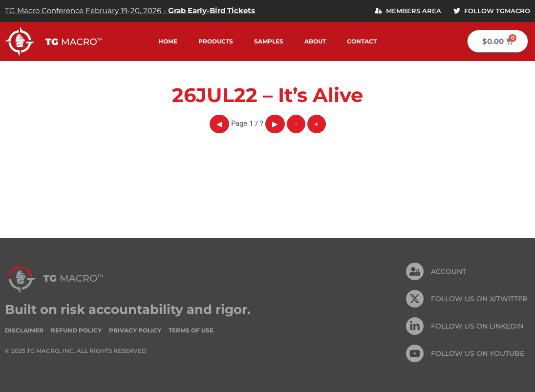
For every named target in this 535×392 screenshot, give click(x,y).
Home (168, 41)
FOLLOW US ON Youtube (478, 353)
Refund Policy (76, 330)
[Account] (415, 271)
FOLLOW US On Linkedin (477, 326)
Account (449, 271)
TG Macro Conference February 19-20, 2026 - (130, 10)
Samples (269, 41)
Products (216, 41)
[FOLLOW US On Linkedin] (415, 326)
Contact (362, 41)
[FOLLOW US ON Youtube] (415, 353)
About (315, 41)
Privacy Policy (135, 330)
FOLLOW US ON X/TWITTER (479, 299)
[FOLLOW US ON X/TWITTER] (415, 299)
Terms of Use (191, 330)
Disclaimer (24, 330)
